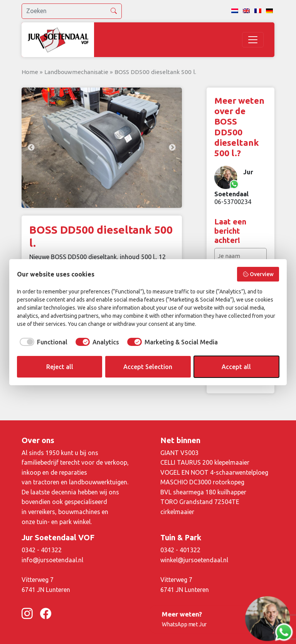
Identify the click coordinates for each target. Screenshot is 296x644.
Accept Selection (148, 367)
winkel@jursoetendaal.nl (194, 560)
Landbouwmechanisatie (76, 72)
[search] (72, 11)
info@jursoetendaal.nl (52, 560)
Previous (31, 148)
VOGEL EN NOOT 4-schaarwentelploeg (214, 472)
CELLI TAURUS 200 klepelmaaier (205, 462)
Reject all (60, 367)
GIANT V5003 (179, 453)
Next (172, 148)
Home (30, 72)
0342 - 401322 (42, 550)
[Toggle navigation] (253, 40)
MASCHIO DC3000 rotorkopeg (202, 482)
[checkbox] (42, 342)
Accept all (236, 367)
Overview (258, 274)
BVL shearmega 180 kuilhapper (203, 492)
